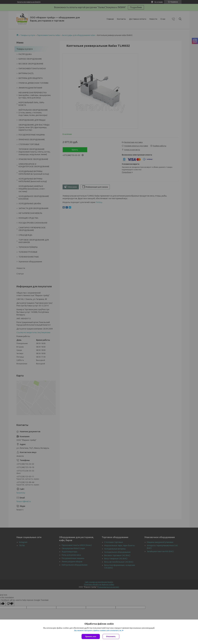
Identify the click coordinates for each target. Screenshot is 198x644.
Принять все (91, 637)
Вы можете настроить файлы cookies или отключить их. (98, 630)
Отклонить (111, 637)
